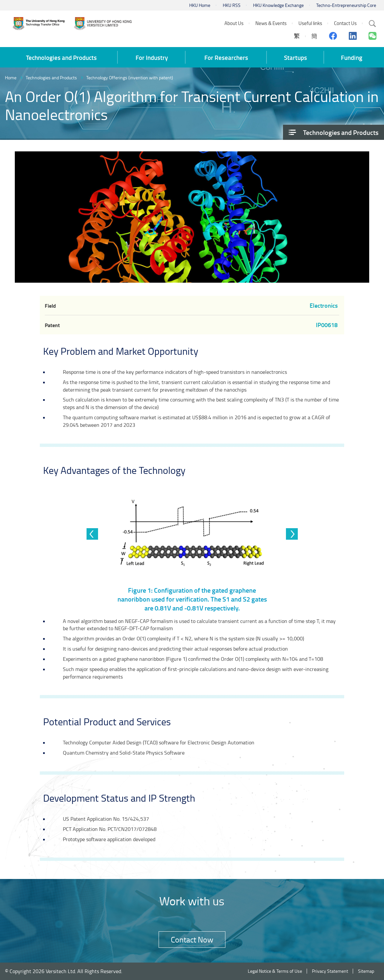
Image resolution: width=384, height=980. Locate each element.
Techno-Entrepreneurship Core (346, 5)
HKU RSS (232, 5)
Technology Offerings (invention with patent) (130, 77)
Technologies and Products (51, 77)
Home (11, 77)
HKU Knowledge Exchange (278, 5)
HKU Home (200, 5)
